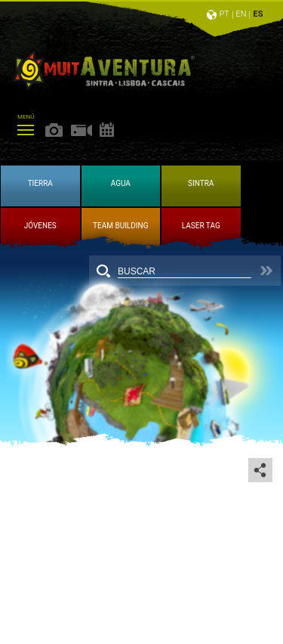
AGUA (121, 183)
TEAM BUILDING (120, 226)
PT (224, 14)
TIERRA (40, 183)
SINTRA (201, 183)
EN (241, 14)
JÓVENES (40, 226)
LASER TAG (201, 226)
